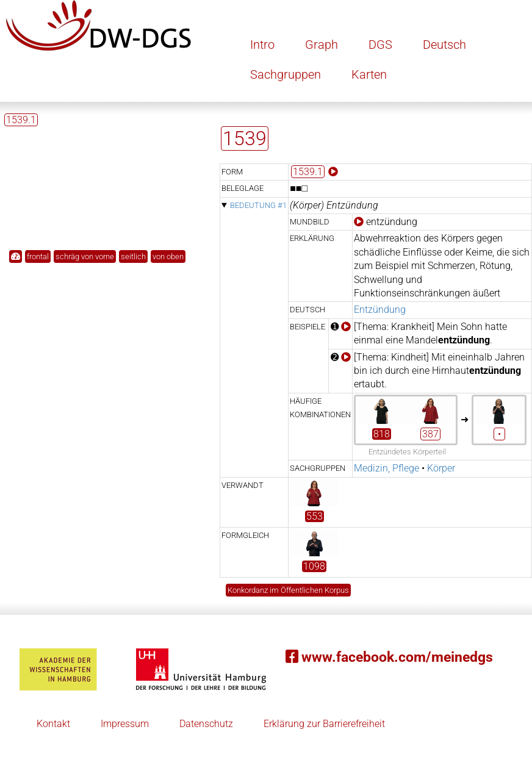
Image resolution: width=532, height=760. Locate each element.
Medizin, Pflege (386, 468)
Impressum (125, 724)
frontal (38, 256)
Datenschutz (206, 724)
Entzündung (380, 310)
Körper (441, 468)
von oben (168, 256)
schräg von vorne (85, 256)
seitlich (133, 256)
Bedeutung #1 (258, 205)
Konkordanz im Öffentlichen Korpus (288, 590)
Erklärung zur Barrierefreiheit (324, 724)
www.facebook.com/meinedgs (389, 657)
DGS (380, 45)
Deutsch (444, 45)
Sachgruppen (286, 74)
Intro (262, 45)
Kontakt (53, 724)
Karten (369, 74)
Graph (322, 45)
